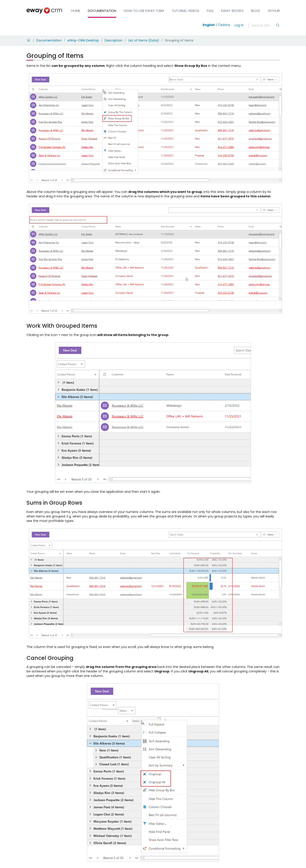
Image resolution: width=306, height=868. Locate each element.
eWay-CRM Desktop (83, 40)
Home (76, 11)
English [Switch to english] (209, 25)
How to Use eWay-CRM (144, 11)
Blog (256, 11)
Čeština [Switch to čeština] (224, 25)
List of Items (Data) (144, 40)
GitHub (274, 11)
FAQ (210, 11)
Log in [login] (239, 25)
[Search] (264, 26)
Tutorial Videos (185, 11)
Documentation (102, 11)
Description (114, 40)
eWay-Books (232, 11)
